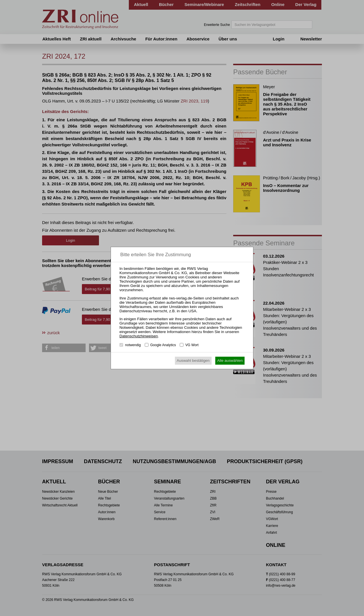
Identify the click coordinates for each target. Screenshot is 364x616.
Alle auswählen (230, 361)
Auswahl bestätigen (193, 361)
